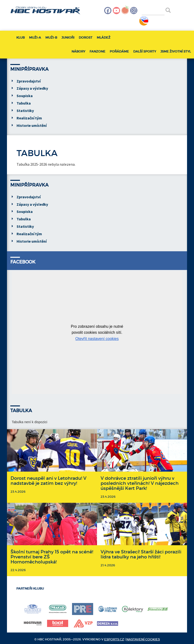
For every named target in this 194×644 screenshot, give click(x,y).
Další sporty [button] (145, 51)
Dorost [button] (86, 38)
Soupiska (25, 96)
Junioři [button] (68, 38)
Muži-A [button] (35, 38)
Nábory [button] (78, 51)
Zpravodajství (29, 81)
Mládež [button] (104, 38)
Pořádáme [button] (119, 51)
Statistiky (25, 111)
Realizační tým (29, 118)
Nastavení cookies (143, 639)
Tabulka (24, 103)
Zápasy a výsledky (32, 88)
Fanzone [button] (97, 51)
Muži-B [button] (51, 38)
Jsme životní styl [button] (176, 51)
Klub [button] (21, 38)
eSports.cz (114, 639)
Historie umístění (32, 125)
